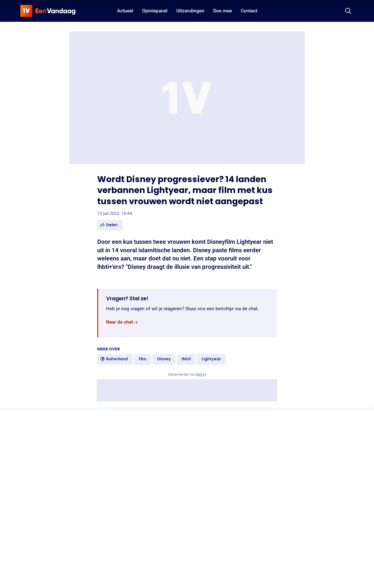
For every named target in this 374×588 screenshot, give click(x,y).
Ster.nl (201, 374)
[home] (48, 11)
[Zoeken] (348, 11)
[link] (122, 322)
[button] (110, 225)
